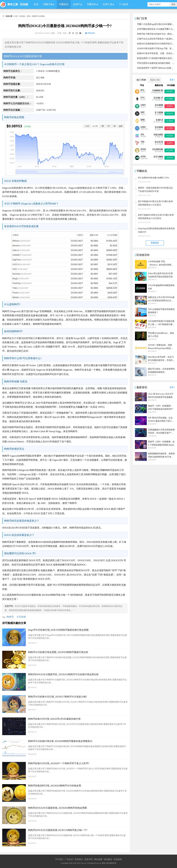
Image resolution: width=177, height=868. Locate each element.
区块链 (24, 4)
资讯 (29, 16)
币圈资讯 (64, 4)
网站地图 (98, 859)
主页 (16, 16)
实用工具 (108, 4)
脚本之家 (13, 4)
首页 (36, 4)
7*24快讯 (124, 4)
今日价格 (21, 617)
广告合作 (69, 859)
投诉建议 (108, 859)
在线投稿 (118, 859)
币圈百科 (91, 4)
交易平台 (78, 4)
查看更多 (155, 243)
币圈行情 (48, 4)
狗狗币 (10, 617)
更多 (172, 80)
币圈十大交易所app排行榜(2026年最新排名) (157, 24)
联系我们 (79, 859)
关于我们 (59, 859)
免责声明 (88, 859)
